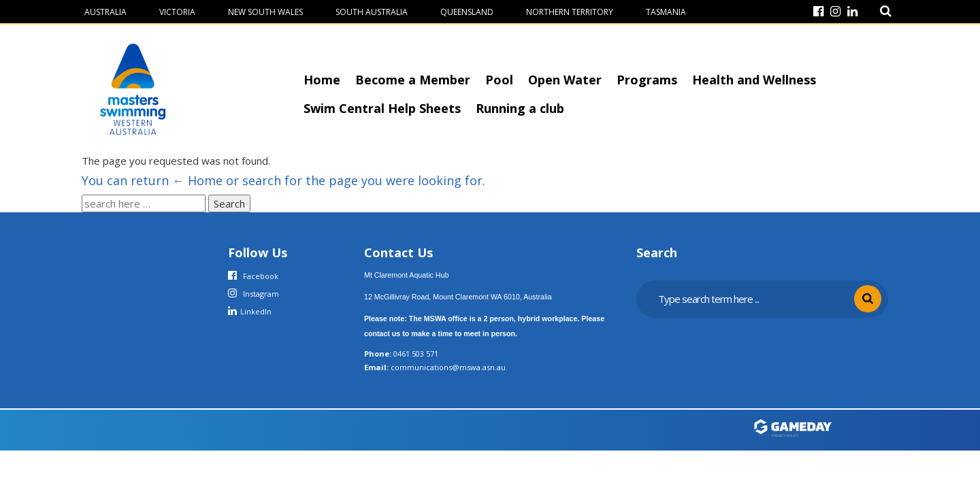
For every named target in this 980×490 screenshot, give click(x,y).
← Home (197, 180)
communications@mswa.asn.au (448, 367)
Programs (647, 80)
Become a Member (413, 80)
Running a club (520, 108)
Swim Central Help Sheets (382, 108)
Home (322, 80)
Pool (499, 80)
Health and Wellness (754, 80)
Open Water (565, 80)
